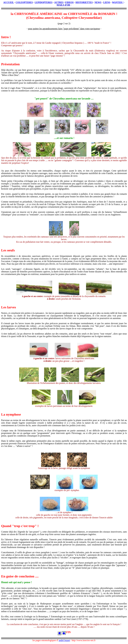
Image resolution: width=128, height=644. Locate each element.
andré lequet (64, 640)
